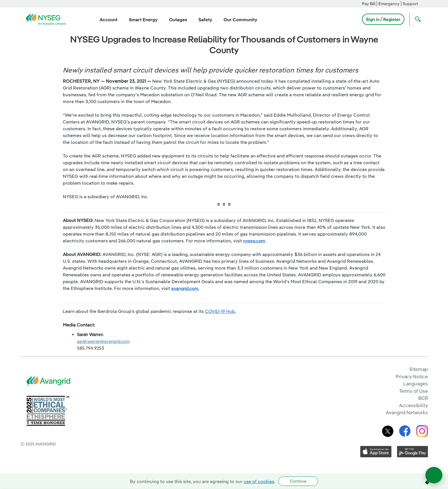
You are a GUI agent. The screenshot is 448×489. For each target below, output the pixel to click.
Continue (298, 481)
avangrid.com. (185, 288)
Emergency (389, 4)
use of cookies (259, 481)
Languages (415, 384)
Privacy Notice (412, 376)
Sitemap (418, 369)
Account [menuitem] (109, 20)
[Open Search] (417, 19)
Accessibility (413, 405)
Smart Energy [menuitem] (143, 20)
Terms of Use (413, 391)
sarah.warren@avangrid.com (103, 341)
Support (410, 4)
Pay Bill (369, 4)
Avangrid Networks (407, 412)
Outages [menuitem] (178, 20)
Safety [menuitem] (205, 20)
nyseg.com (254, 241)
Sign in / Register (383, 19)
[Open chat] (434, 475)
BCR (423, 398)
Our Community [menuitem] (240, 20)
